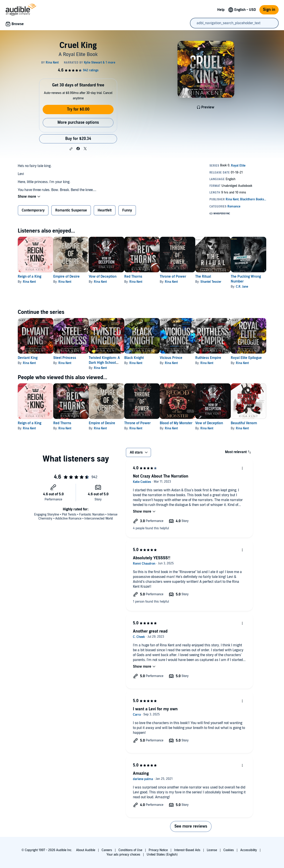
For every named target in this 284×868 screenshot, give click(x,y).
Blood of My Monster (204, 423)
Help (221, 10)
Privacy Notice (158, 850)
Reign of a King (30, 277)
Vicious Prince (199, 358)
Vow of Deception (117, 277)
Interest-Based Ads (187, 850)
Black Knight (155, 358)
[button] (71, 149)
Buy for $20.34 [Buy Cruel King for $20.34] (78, 139)
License (212, 850)
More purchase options (78, 122)
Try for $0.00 (78, 109)
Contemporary (33, 210)
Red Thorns (155, 277)
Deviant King (28, 358)
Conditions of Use (130, 850)
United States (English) (162, 855)
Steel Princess (72, 358)
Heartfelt (105, 210)
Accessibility (249, 850)
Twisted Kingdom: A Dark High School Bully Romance (118, 363)
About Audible (86, 850)
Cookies (229, 850)
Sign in (269, 10)
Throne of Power (201, 277)
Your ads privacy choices (123, 855)
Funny (127, 210)
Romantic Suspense (71, 210)
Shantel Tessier (246, 282)
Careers (107, 850)
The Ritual (239, 277)
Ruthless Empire (244, 358)
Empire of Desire (74, 277)
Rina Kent (29, 282)
